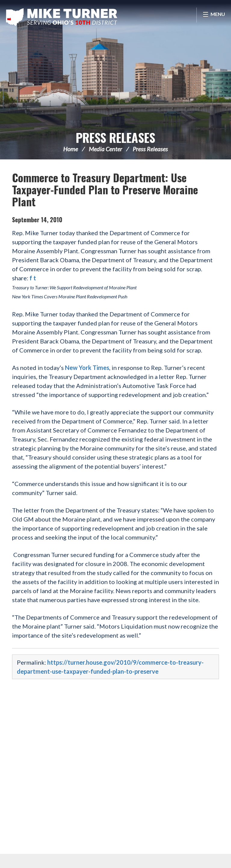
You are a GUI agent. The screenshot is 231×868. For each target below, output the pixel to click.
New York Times (87, 368)
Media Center (105, 149)
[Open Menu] (214, 15)
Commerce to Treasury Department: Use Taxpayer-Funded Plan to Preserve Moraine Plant (105, 189)
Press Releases (115, 137)
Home (71, 149)
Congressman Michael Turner (62, 17)
